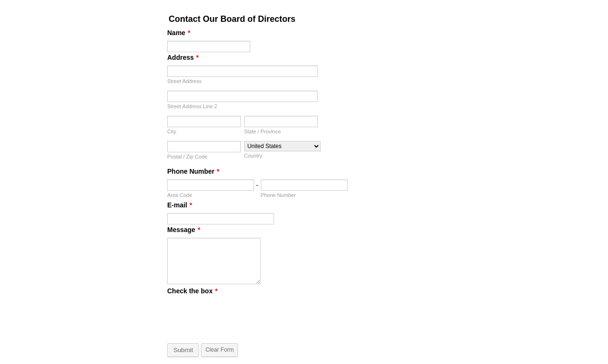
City (172, 131)
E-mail (180, 205)
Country (253, 156)
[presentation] (239, 317)
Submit (183, 350)
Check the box (192, 291)
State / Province (263, 131)
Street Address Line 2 (192, 106)
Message (184, 230)
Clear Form (219, 350)
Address (183, 57)
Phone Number (193, 171)
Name (179, 33)
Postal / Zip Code (187, 157)
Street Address (184, 81)
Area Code (180, 195)
